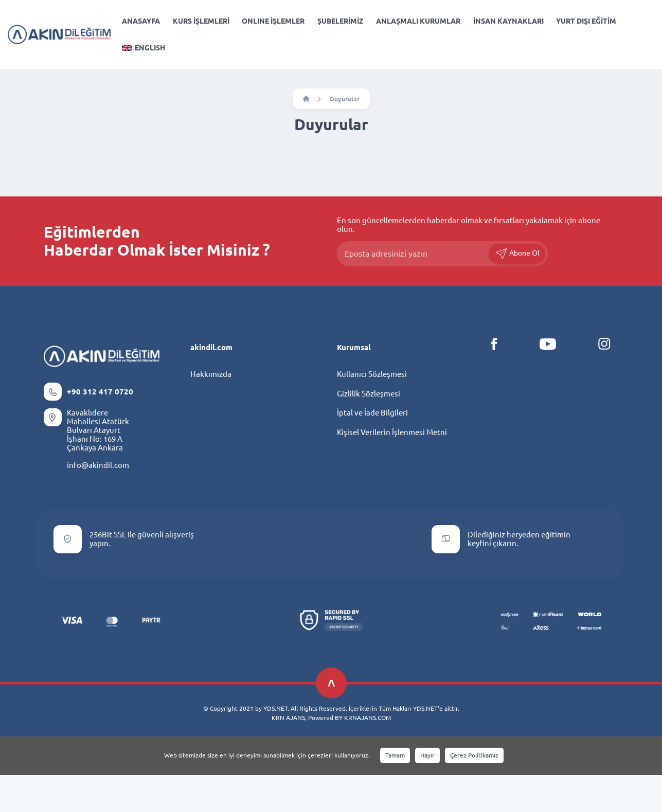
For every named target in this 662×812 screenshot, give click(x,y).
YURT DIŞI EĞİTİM (586, 21)
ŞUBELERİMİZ (341, 21)
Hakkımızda (211, 374)
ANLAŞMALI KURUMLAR (418, 21)
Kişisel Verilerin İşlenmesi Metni (392, 432)
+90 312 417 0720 (100, 392)
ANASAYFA (141, 21)
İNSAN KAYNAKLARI (508, 21)
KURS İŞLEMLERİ (201, 21)
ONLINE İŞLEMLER (273, 21)
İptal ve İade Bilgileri (372, 413)
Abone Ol (517, 254)
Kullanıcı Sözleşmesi (372, 374)
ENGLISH (144, 48)
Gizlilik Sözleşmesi (369, 394)
